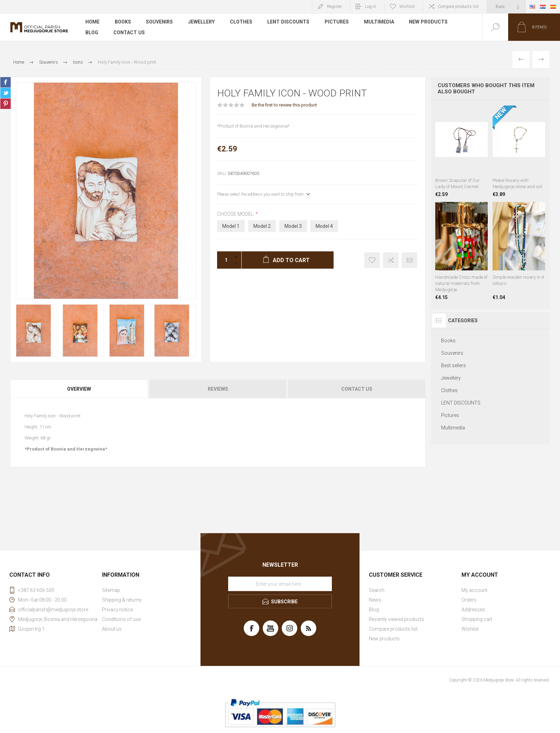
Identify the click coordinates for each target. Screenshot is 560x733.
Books (123, 22)
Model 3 (293, 226)
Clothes (241, 22)
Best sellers (454, 365)
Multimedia (379, 22)
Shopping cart (477, 619)
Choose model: (236, 214)
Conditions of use (121, 619)
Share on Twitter (6, 93)
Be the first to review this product (284, 105)
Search (377, 590)
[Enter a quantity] (224, 260)
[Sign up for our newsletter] (280, 584)
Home (92, 22)
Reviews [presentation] (218, 389)
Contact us (129, 33)
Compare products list (458, 7)
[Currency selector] (506, 7)
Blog (92, 33)
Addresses (473, 610)
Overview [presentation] (79, 389)
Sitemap (111, 590)
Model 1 (231, 226)
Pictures (337, 22)
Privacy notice (117, 610)
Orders (469, 600)
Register (334, 7)
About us (112, 629)
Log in (371, 7)
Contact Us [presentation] (357, 389)
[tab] (80, 389)
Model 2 (262, 226)
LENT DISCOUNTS (289, 22)
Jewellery (202, 22)
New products (429, 22)
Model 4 (324, 226)
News (375, 600)
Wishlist (470, 629)
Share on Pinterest (6, 104)
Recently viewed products (396, 619)
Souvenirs (160, 22)
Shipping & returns (122, 600)
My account (474, 590)
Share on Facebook (6, 82)
